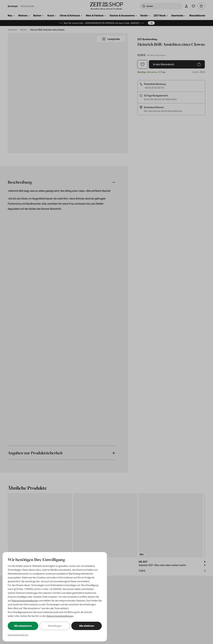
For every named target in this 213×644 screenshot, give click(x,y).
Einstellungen (55, 626)
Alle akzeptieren (23, 626)
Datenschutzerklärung (18, 635)
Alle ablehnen (87, 626)
